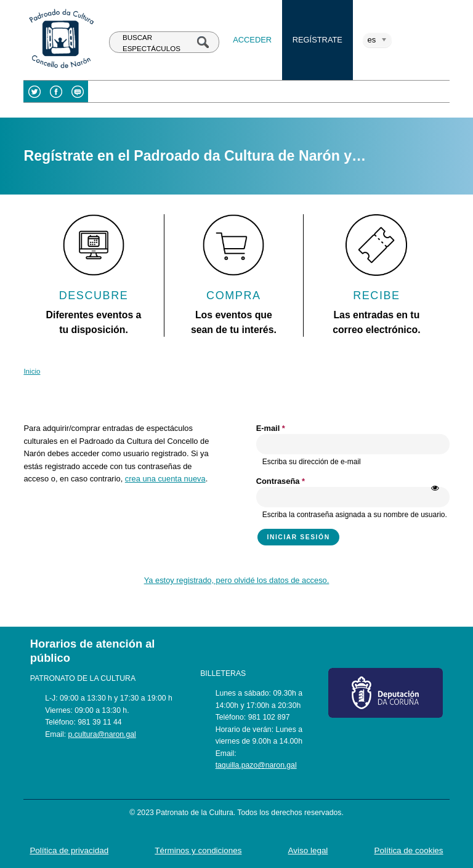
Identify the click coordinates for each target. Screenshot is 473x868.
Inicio (32, 371)
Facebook (56, 91)
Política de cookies (409, 850)
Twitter (34, 91)
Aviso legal (308, 850)
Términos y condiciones (198, 850)
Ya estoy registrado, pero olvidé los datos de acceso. (237, 580)
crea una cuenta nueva (165, 479)
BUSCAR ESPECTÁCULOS (152, 43)
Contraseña (281, 481)
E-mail (271, 428)
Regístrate (317, 40)
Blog (77, 91)
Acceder (252, 40)
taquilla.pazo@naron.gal (256, 765)
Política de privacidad (69, 850)
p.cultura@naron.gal (102, 734)
